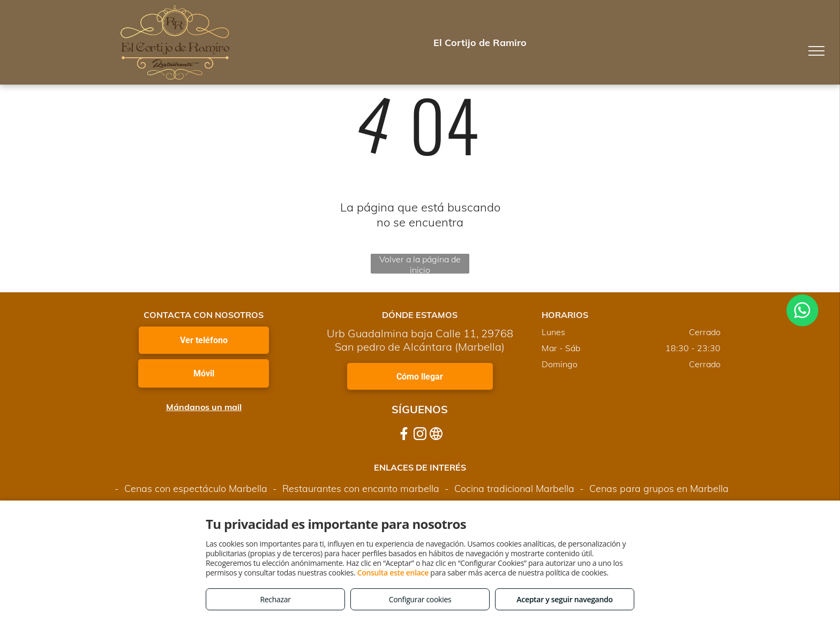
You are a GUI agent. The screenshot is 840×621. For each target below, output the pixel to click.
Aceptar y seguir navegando (564, 599)
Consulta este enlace (393, 573)
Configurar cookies (420, 599)
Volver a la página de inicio (420, 264)
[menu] (816, 51)
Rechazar (275, 599)
